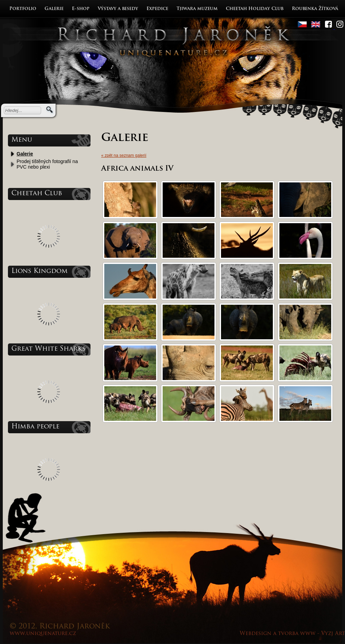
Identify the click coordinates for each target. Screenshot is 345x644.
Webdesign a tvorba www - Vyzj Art (292, 634)
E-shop (81, 9)
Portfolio (23, 9)
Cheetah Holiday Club (255, 9)
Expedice (157, 9)
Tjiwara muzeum (197, 9)
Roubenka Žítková (315, 9)
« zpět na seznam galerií (124, 155)
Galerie (54, 9)
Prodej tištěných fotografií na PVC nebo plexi (47, 164)
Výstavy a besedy (118, 9)
